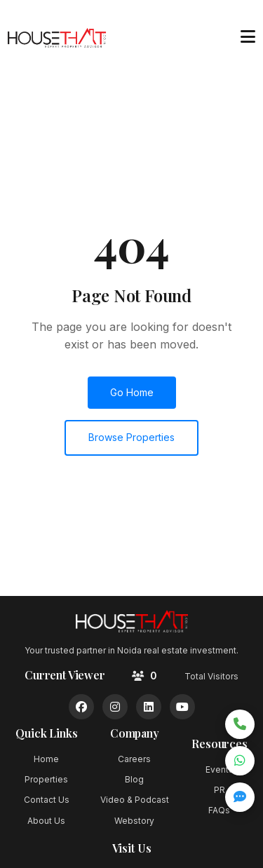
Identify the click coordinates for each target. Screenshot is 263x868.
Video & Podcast (135, 800)
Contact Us (47, 800)
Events (220, 769)
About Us (46, 821)
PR (220, 790)
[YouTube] (182, 707)
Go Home (132, 392)
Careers (134, 759)
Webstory (134, 821)
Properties (46, 779)
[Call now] (240, 724)
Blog (134, 779)
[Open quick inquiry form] (240, 797)
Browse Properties (131, 437)
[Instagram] (115, 707)
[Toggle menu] (248, 37)
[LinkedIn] (149, 707)
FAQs (219, 810)
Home (46, 759)
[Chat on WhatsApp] (240, 761)
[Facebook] (81, 707)
